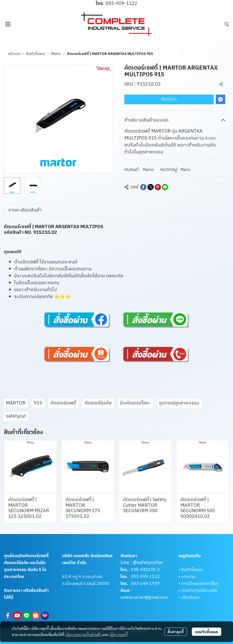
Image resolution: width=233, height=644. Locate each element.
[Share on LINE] (165, 187)
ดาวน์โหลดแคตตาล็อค (200, 584)
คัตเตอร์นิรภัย (98, 403)
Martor (149, 170)
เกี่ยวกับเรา (190, 598)
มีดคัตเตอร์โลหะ (135, 403)
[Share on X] (151, 187)
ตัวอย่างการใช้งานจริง (199, 591)
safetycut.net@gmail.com (144, 598)
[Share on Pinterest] (158, 187)
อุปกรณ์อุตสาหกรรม (179, 403)
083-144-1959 (145, 584)
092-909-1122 (145, 577)
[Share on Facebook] (143, 187)
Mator (56, 54)
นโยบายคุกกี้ (118, 634)
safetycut (16, 416)
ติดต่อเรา (169, 99)
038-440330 (143, 570)
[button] (227, 24)
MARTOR (16, 403)
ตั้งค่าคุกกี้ (176, 632)
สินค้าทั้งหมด (36, 54)
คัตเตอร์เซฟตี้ (63, 403)
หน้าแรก (14, 54)
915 (38, 403)
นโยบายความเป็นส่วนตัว (83, 634)
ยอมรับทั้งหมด (206, 632)
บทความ (188, 577)
